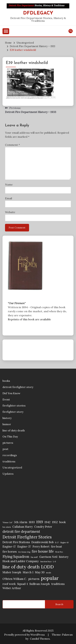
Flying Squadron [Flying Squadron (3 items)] (16, 557)
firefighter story (13, 412)
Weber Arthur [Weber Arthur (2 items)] (12, 588)
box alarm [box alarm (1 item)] (7, 527)
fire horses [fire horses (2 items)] (10, 552)
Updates (8, 474)
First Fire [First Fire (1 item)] (59, 552)
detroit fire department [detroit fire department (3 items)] (21, 531)
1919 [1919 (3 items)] (40, 522)
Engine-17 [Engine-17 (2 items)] (9, 547)
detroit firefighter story (18, 387)
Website (10, 212)
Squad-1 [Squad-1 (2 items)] (23, 584)
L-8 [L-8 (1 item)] (54, 562)
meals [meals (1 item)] (49, 573)
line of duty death (14, 430)
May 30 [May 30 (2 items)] (40, 572)
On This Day (10, 436)
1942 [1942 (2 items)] (47, 522)
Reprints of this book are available (29, 319)
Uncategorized (12, 467)
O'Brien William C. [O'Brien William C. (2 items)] (15, 579)
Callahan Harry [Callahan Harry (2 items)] (23, 527)
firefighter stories (14, 405)
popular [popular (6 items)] (50, 578)
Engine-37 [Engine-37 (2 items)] (24, 547)
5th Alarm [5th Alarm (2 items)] (21, 522)
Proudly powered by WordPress (25, 635)
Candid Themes (40, 639)
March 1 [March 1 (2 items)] (28, 572)
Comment (12, 145)
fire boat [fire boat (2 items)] (56, 547)
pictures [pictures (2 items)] (34, 579)
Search (59, 604)
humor (7, 424)
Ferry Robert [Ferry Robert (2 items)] (41, 547)
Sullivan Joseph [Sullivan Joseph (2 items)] (40, 584)
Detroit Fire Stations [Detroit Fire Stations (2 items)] (16, 542)
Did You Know (11, 393)
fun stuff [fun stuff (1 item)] (34, 557)
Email (9, 198)
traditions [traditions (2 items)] (58, 584)
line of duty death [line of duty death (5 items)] (21, 567)
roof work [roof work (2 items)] (9, 584)
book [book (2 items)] (63, 522)
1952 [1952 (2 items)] (55, 522)
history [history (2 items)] (64, 557)
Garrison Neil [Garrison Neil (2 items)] (48, 557)
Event (6, 399)
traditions (9, 461)
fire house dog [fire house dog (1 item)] (24, 552)
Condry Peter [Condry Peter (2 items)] (43, 527)
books (6, 381)
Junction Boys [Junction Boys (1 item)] (46, 562)
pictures (8, 443)
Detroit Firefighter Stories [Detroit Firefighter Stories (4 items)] (27, 537)
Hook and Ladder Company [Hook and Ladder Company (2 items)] (21, 561)
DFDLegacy (38, 13)
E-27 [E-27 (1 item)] (57, 543)
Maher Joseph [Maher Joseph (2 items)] (12, 572)
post (5, 449)
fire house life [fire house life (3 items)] (43, 551)
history (7, 418)
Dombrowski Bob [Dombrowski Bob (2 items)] (43, 542)
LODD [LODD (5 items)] (47, 567)
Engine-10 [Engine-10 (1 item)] (65, 543)
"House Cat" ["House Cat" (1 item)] (8, 522)
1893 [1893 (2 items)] (32, 522)
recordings (10, 455)
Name (9, 184)
